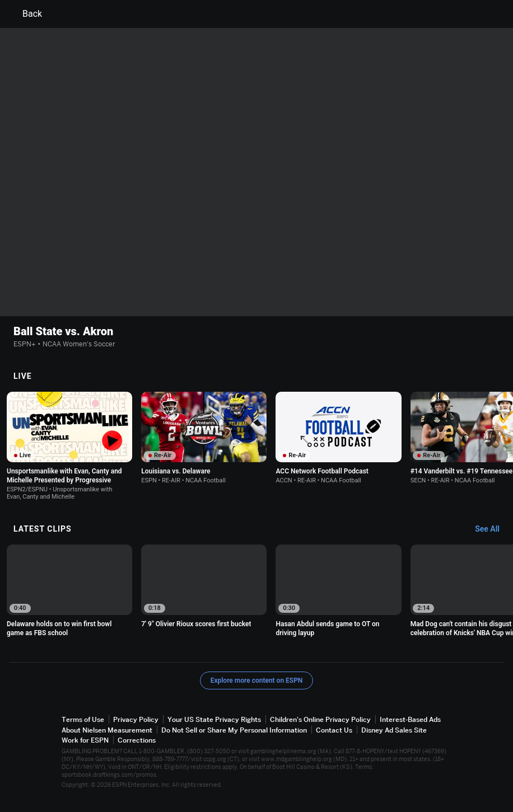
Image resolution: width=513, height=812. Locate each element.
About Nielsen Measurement (107, 730)
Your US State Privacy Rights (214, 719)
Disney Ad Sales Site (394, 730)
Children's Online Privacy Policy (320, 719)
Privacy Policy (136, 719)
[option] (69, 446)
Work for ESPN (85, 740)
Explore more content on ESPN (257, 680)
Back (25, 14)
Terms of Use (83, 719)
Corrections (137, 740)
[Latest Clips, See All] (493, 529)
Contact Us (334, 730)
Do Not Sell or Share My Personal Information (234, 730)
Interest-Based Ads (410, 719)
